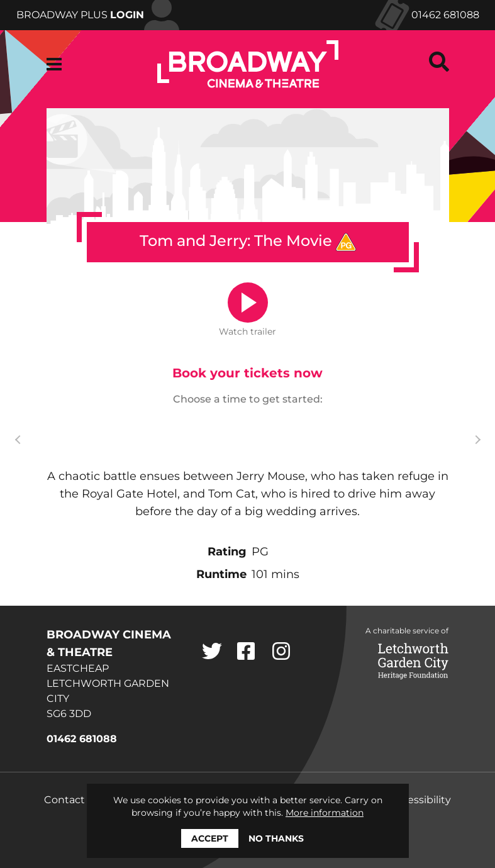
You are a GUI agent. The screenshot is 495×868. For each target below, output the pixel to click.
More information (325, 813)
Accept (210, 838)
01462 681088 (445, 15)
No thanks (276, 838)
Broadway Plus (80, 15)
